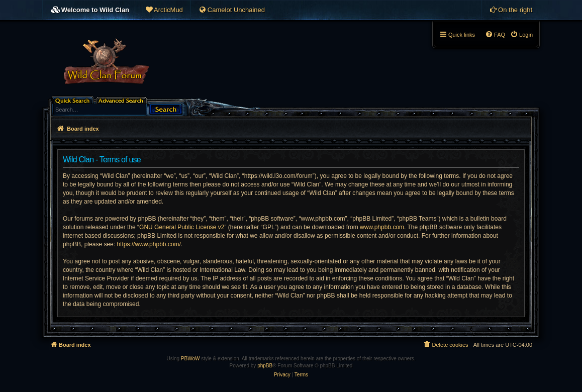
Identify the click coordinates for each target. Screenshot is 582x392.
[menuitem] (164, 10)
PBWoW (190, 359)
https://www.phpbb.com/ (149, 244)
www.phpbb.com (382, 227)
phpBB (265, 366)
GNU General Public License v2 (182, 227)
